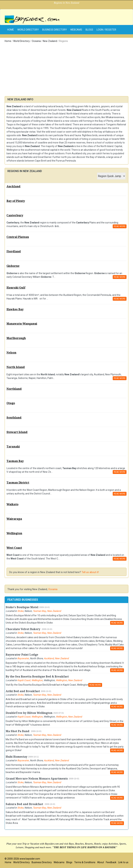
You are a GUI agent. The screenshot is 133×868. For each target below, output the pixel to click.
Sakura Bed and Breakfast (25, 804)
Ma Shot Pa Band (18, 731)
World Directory (28, 30)
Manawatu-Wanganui (22, 324)
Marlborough (16, 338)
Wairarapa (14, 519)
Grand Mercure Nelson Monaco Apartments (37, 779)
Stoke (20, 611)
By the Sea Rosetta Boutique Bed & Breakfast (37, 677)
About (101, 862)
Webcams (76, 30)
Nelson (11, 353)
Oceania (36, 41)
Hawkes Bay (15, 309)
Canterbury (15, 215)
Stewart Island (17, 432)
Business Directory (55, 30)
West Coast (14, 548)
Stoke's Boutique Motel (22, 607)
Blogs (89, 30)
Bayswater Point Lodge (22, 655)
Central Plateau (18, 237)
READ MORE (120, 226)
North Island (16, 367)
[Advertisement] (66, 70)
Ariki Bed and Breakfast (23, 691)
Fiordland (14, 251)
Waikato (12, 504)
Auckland (13, 186)
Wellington (14, 533)
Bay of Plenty (16, 201)
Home (8, 41)
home (11, 30)
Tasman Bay (15, 461)
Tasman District (18, 483)
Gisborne (13, 266)
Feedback (111, 862)
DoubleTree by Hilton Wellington (29, 713)
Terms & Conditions (85, 862)
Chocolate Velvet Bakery (23, 629)
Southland (14, 418)
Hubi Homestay (16, 757)
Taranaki (13, 447)
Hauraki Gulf (16, 288)
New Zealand (50, 41)
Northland (14, 389)
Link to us (123, 862)
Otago (11, 403)
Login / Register (106, 30)
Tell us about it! (90, 572)
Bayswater (23, 658)
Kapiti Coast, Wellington (30, 680)
